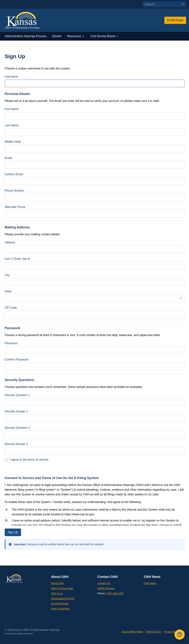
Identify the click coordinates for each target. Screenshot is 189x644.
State (8, 291)
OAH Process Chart (62, 588)
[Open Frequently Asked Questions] (180, 635)
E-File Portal (175, 20)
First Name (12, 109)
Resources (76, 36)
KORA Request (106, 588)
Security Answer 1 (16, 411)
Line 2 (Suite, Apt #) (17, 259)
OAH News (150, 583)
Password (11, 343)
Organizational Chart (63, 599)
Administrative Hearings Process (26, 36)
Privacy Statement (174, 632)
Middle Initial (13, 142)
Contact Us (104, 583)
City (7, 275)
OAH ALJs (57, 593)
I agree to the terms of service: (27, 460)
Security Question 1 (17, 395)
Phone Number (14, 191)
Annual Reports (60, 604)
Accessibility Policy (132, 632)
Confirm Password (17, 360)
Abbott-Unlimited (25, 634)
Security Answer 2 (16, 444)
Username (11, 77)
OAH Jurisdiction (61, 609)
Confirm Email (14, 174)
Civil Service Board (104, 36)
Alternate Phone (15, 207)
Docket (57, 36)
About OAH (58, 583)
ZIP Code (11, 308)
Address (10, 242)
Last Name (12, 125)
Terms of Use (153, 632)
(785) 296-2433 (115, 593)
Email (8, 158)
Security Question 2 (17, 428)
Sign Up (13, 532)
